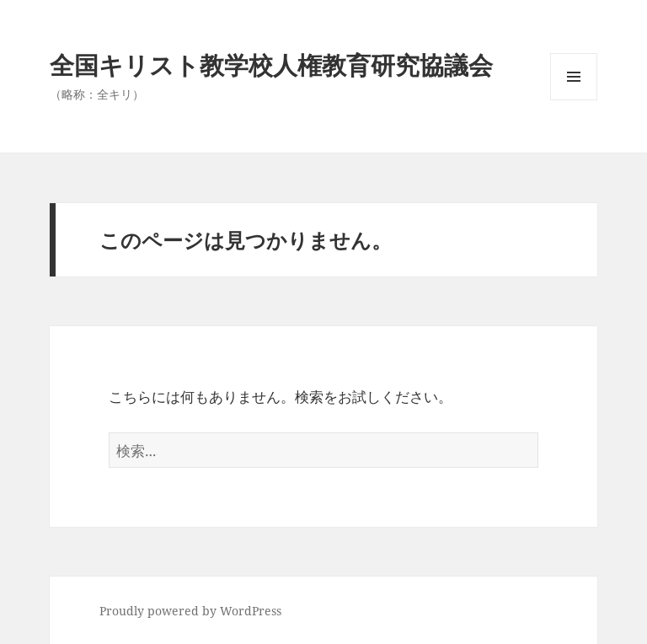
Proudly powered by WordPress (190, 611)
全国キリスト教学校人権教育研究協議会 (271, 64)
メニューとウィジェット (574, 100)
